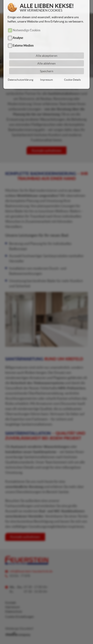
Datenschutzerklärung (20, 74)
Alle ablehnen (46, 58)
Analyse (18, 33)
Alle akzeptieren (47, 50)
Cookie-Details (72, 74)
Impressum (46, 74)
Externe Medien (23, 40)
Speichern (47, 66)
